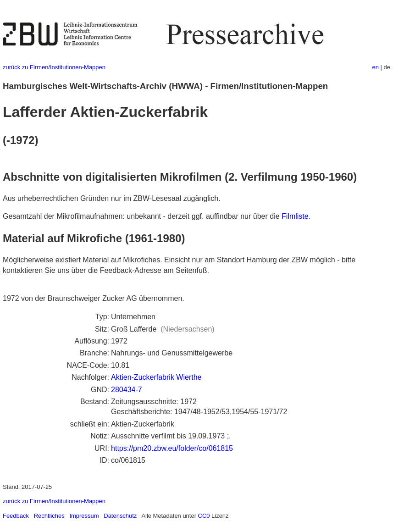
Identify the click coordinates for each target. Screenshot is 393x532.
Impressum (84, 516)
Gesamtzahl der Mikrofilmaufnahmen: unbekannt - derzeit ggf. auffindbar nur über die (142, 216)
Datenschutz (120, 516)
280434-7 (127, 390)
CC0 (204, 516)
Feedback (16, 516)
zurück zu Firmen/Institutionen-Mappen (54, 67)
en (376, 67)
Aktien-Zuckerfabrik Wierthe (156, 377)
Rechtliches (49, 516)
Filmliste (295, 216)
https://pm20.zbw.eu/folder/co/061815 (172, 448)
